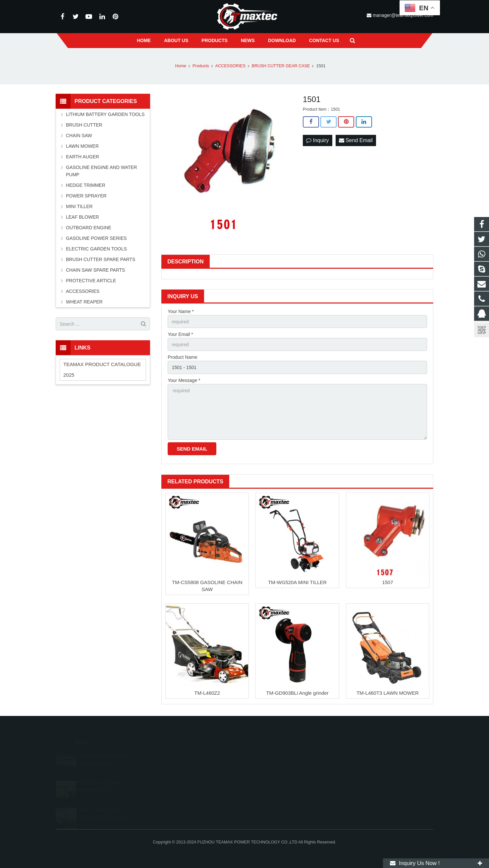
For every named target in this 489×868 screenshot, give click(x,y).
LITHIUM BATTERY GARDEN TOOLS (105, 114)
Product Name (182, 357)
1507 (387, 582)
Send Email (356, 140)
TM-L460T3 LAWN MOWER (388, 693)
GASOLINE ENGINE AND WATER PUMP (102, 171)
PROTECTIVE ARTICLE (91, 281)
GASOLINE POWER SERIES (96, 238)
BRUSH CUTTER (84, 125)
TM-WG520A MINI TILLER (297, 582)
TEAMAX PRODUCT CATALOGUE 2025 (102, 370)
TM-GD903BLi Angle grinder (297, 693)
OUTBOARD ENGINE (89, 228)
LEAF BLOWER (82, 217)
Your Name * (181, 311)
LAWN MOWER (82, 146)
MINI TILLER (79, 206)
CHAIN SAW (79, 136)
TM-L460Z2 (207, 693)
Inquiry (317, 140)
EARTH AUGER (82, 157)
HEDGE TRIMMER (86, 185)
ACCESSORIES (83, 291)
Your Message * (184, 380)
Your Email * (180, 334)
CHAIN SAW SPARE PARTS (95, 270)
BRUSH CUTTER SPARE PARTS (101, 259)
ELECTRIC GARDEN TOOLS (96, 249)
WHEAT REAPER (84, 302)
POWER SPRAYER (86, 196)
